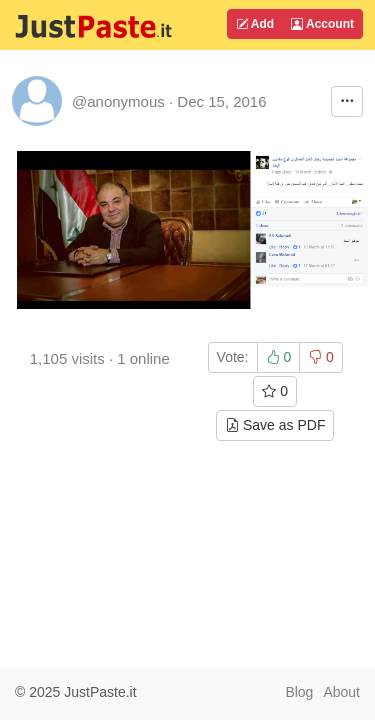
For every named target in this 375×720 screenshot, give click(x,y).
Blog (299, 692)
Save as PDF (275, 425)
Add (255, 24)
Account (322, 24)
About (341, 692)
